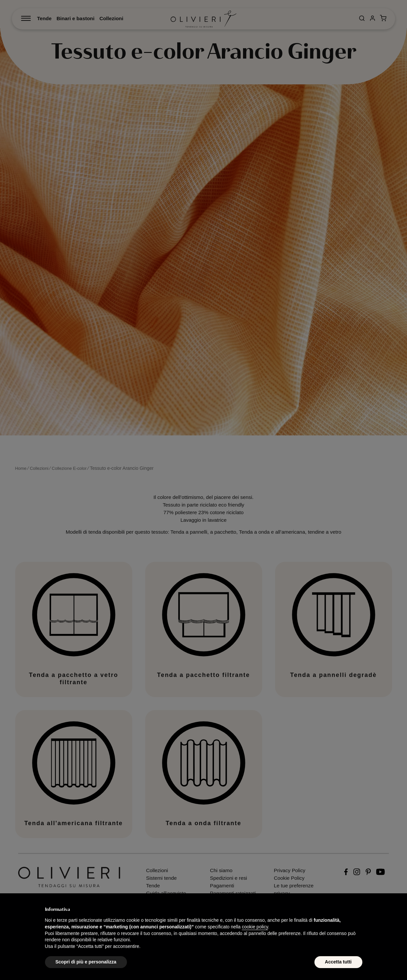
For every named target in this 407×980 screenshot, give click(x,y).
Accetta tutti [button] (338, 962)
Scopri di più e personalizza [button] (86, 962)
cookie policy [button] (255, 927)
